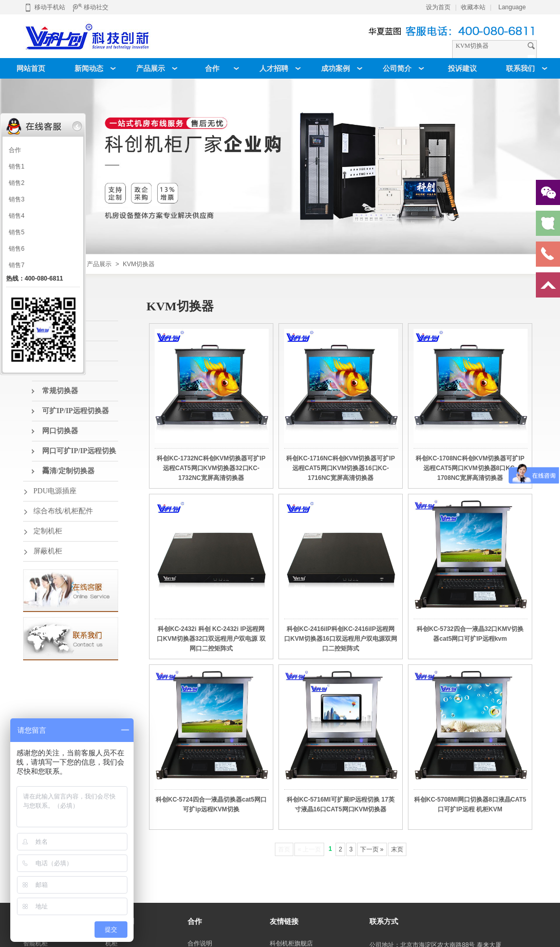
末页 (397, 849)
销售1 (17, 166)
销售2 (17, 183)
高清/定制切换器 (68, 471)
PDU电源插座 (55, 491)
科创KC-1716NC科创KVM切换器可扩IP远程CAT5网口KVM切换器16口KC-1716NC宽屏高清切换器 (340, 468)
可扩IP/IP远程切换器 (76, 411)
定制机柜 (48, 531)
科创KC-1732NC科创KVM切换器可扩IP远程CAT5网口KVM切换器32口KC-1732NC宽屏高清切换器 (211, 468)
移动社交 (90, 7)
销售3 (17, 199)
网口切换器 (60, 431)
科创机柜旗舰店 (291, 943)
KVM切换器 (139, 264)
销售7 (17, 265)
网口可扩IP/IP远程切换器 (79, 454)
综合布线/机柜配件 (63, 511)
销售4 (17, 216)
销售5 (17, 232)
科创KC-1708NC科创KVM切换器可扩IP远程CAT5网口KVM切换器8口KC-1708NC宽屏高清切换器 (470, 468)
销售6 (17, 249)
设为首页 (438, 7)
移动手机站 (44, 7)
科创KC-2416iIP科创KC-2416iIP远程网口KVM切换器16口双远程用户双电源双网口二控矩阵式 (341, 639)
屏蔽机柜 (48, 551)
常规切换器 (60, 391)
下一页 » (372, 849)
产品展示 (99, 264)
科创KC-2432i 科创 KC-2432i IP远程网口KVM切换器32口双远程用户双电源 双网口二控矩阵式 (211, 639)
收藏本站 (473, 7)
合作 (15, 150)
